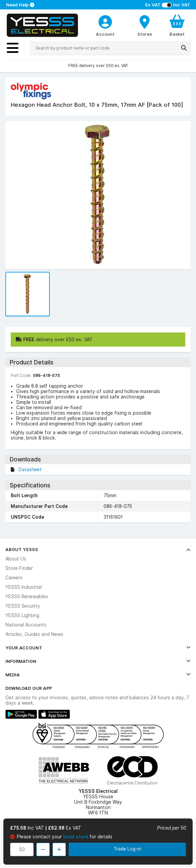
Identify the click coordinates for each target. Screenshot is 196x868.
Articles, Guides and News (34, 634)
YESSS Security (23, 606)
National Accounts (26, 625)
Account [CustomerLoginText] (105, 34)
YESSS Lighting (22, 615)
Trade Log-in (127, 849)
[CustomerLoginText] (105, 21)
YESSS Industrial (24, 587)
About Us (16, 559)
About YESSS (98, 549)
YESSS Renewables (27, 597)
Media (98, 675)
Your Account (98, 648)
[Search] (184, 48)
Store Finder (19, 568)
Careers (14, 578)
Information (98, 661)
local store (76, 837)
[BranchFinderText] (145, 25)
